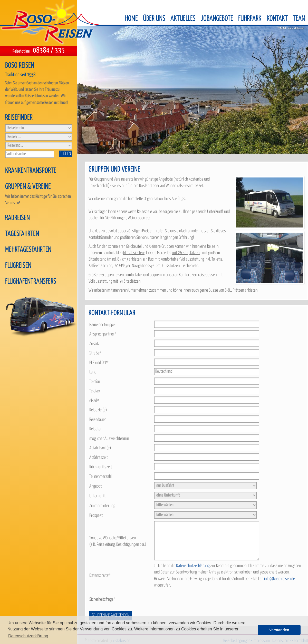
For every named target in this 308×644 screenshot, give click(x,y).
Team (299, 19)
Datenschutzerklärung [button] (28, 636)
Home (131, 19)
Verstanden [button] (279, 630)
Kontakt (277, 19)
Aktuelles (183, 19)
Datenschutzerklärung (193, 566)
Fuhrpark (250, 19)
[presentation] (193, 600)
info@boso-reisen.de (280, 579)
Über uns (154, 19)
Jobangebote (217, 19)
